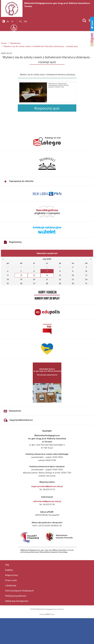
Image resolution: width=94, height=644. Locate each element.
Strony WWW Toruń (47, 614)
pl (21, 21)
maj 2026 (47, 259)
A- (13, 21)
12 (21, 275)
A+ (8, 21)
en (25, 21)
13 (34, 275)
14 (47, 275)
